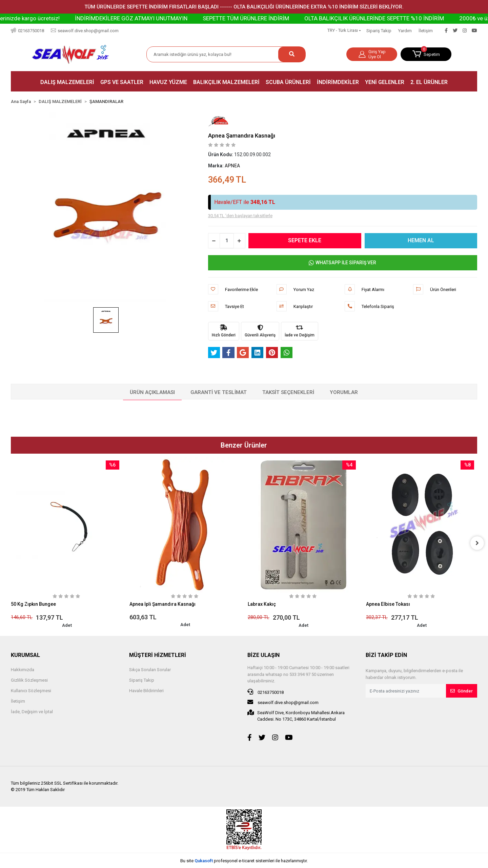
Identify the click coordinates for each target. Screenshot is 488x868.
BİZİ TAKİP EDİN (386, 655)
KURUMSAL (25, 655)
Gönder (462, 691)
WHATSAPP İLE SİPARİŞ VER (342, 263)
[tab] (152, 393)
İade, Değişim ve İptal (32, 712)
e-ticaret (247, 861)
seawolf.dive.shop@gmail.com (283, 702)
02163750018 (266, 692)
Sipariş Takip (379, 31)
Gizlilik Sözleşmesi (29, 680)
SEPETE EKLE (305, 240)
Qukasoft (204, 861)
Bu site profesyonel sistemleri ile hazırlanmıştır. (244, 861)
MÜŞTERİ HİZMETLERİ (158, 655)
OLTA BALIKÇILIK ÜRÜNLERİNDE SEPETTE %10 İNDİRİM (400, 18)
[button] (426, 54)
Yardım (405, 31)
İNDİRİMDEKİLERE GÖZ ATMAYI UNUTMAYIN (157, 18)
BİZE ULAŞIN (263, 655)
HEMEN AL (421, 240)
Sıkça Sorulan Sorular (150, 670)
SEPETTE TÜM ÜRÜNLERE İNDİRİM (272, 18)
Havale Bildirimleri (146, 691)
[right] (477, 543)
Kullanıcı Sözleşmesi (31, 691)
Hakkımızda (23, 670)
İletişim (426, 31)
